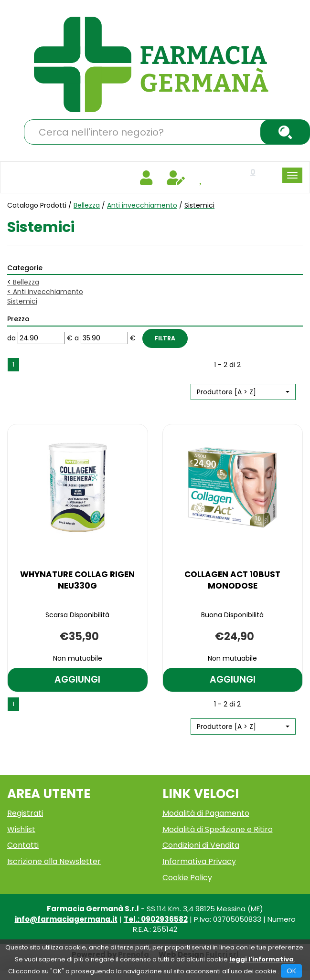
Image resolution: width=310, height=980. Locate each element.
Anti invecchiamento (142, 205)
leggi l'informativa (262, 959)
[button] (243, 392)
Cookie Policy (187, 878)
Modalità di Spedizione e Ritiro (218, 829)
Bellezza (87, 205)
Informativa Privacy (199, 861)
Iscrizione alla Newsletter (54, 861)
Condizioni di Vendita (201, 845)
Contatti (23, 845)
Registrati (25, 813)
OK (291, 971)
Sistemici (22, 301)
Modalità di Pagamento (206, 813)
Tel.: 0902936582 (156, 919)
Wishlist (21, 829)
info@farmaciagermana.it (66, 919)
